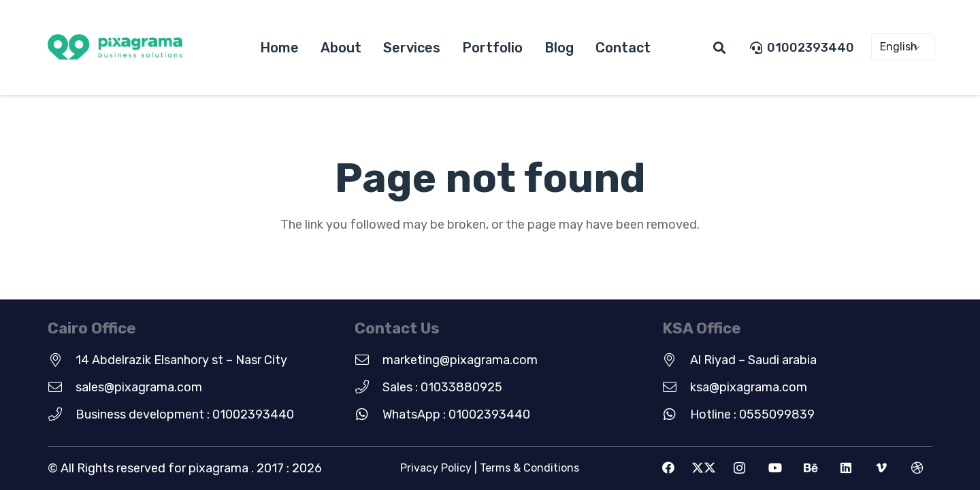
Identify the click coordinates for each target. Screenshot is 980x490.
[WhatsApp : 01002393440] (369, 414)
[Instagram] (739, 468)
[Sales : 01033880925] (369, 387)
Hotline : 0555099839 (752, 414)
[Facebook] (669, 468)
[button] (719, 48)
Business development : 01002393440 (185, 414)
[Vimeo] (882, 468)
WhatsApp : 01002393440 (456, 414)
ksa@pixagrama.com (749, 387)
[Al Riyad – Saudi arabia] (676, 360)
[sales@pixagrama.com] (62, 387)
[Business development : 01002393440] (62, 414)
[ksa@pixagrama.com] (676, 387)
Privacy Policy (436, 468)
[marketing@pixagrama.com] (369, 360)
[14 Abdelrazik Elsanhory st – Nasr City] (62, 360)
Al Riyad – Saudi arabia (753, 360)
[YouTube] (775, 468)
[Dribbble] (917, 468)
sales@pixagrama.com (139, 387)
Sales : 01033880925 (442, 387)
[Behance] (810, 468)
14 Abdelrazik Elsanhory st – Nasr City (181, 360)
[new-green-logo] (115, 48)
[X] (704, 468)
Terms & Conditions (529, 468)
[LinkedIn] (846, 468)
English (899, 47)
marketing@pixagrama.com (460, 360)
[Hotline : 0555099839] (676, 414)
